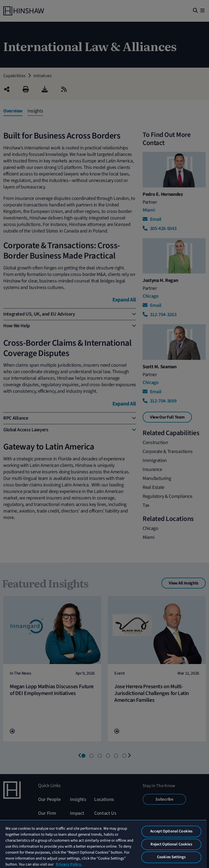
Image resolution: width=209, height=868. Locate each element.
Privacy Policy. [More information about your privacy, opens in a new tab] (69, 864)
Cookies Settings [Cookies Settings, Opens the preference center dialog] (171, 857)
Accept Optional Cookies (171, 831)
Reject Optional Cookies (171, 844)
